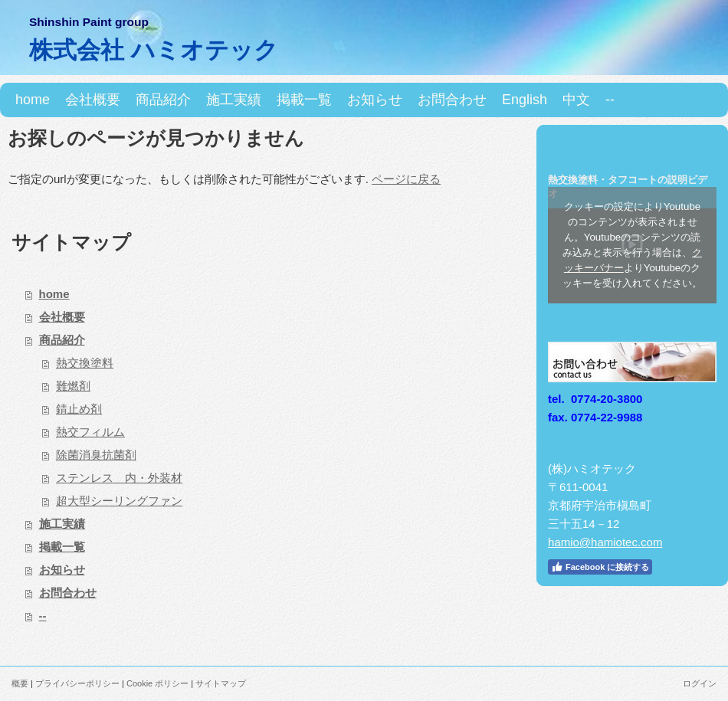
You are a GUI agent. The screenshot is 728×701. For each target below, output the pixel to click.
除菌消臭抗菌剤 (96, 455)
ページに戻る (406, 179)
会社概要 (62, 317)
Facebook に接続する (600, 567)
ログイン (700, 683)
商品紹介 (62, 340)
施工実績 (62, 524)
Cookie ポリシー (157, 683)
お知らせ (62, 570)
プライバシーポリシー (77, 683)
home (54, 294)
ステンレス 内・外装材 (119, 478)
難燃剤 (73, 386)
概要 (20, 683)
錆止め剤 (79, 409)
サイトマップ (221, 683)
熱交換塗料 (85, 363)
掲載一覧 (62, 547)
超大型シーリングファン (119, 501)
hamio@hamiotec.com (605, 542)
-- (43, 616)
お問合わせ (68, 593)
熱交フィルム (90, 432)
